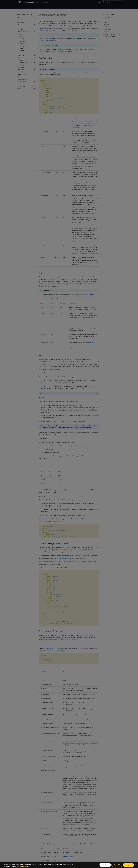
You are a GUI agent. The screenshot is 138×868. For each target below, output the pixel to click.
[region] (69, 865)
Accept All (128, 865)
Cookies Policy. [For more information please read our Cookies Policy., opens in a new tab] (24, 866)
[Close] (135, 865)
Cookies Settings (105, 865)
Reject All (117, 865)
